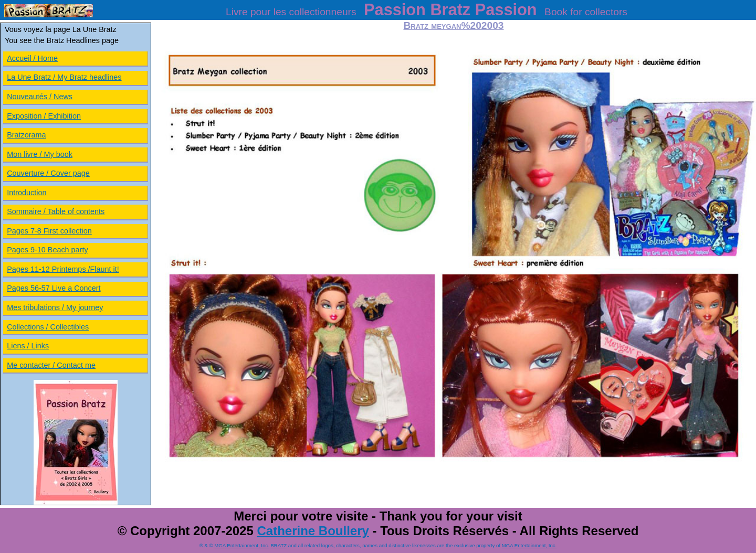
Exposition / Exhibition (44, 116)
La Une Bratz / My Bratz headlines (64, 77)
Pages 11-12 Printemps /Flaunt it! (63, 269)
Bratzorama (26, 135)
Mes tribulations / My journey (55, 307)
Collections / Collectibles (48, 327)
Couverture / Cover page (48, 173)
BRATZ (279, 545)
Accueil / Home (32, 58)
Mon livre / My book (40, 154)
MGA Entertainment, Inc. (242, 545)
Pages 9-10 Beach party (47, 250)
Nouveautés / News (40, 97)
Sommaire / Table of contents (56, 211)
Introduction (27, 193)
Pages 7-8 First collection (49, 231)
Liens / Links (28, 346)
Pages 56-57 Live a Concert (54, 288)
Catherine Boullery (313, 531)
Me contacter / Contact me (51, 365)
